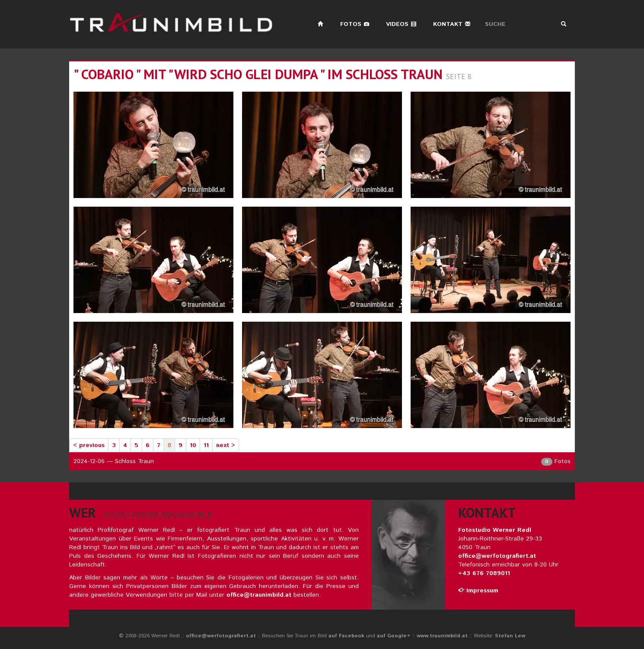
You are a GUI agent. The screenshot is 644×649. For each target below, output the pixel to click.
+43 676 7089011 (484, 573)
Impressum (478, 591)
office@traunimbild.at (259, 595)
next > (226, 445)
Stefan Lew (510, 636)
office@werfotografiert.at (497, 556)
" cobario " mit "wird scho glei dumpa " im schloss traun (258, 74)
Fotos (355, 24)
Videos (401, 24)
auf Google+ (394, 636)
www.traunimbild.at (442, 636)
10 (193, 445)
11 (206, 445)
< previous (89, 445)
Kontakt (452, 24)
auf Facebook (346, 636)
